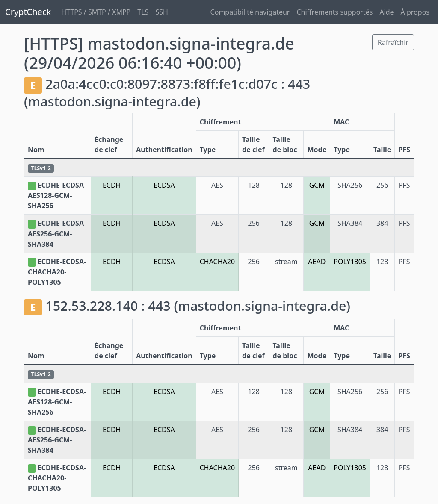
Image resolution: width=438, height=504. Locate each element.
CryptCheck (28, 12)
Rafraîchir (393, 42)
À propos (415, 12)
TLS (143, 12)
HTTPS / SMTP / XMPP (96, 12)
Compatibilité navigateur (250, 12)
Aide (386, 12)
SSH (161, 12)
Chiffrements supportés (334, 12)
